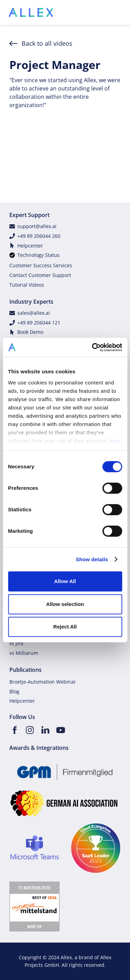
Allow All (65, 581)
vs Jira (16, 643)
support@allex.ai (37, 226)
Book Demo (30, 332)
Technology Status (38, 255)
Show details (92, 559)
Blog (14, 691)
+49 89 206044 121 (39, 323)
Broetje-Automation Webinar (43, 682)
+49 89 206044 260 (39, 236)
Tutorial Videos (27, 285)
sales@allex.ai (34, 313)
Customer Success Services (41, 265)
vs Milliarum (24, 653)
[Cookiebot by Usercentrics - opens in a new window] (93, 347)
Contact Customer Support (40, 275)
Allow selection (65, 604)
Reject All (65, 627)
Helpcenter (30, 246)
